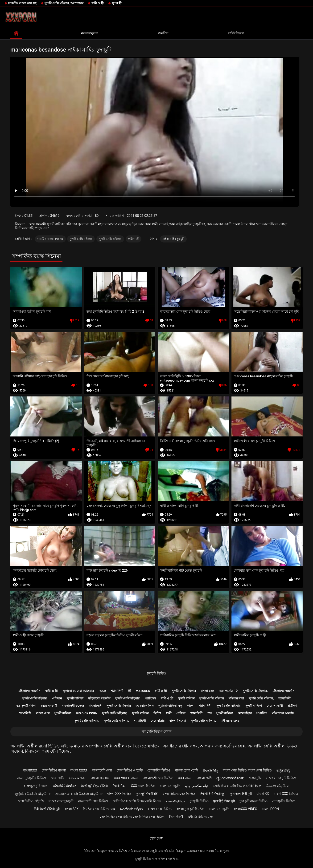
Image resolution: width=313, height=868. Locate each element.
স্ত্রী (130, 691)
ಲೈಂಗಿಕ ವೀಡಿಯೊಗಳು (230, 778)
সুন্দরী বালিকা (75, 698)
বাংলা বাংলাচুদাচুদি (61, 801)
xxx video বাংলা (126, 778)
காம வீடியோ (175, 801)
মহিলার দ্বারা (236, 698)
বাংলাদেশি (95, 706)
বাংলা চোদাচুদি (170, 786)
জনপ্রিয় (163, 33)
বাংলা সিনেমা (178, 721)
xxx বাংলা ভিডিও (143, 786)
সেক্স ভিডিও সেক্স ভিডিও (179, 794)
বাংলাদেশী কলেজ (73, 706)
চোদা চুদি (255, 778)
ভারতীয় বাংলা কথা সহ (22, 3)
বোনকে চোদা (78, 778)
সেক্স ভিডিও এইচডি (130, 770)
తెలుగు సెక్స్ (210, 770)
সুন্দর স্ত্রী (117, 3)
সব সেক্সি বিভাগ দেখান (156, 731)
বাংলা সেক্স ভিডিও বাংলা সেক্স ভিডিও (247, 770)
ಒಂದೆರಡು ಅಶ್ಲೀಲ (132, 809)
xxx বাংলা (185, 778)
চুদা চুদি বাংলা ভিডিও (253, 801)
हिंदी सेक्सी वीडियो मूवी (47, 809)
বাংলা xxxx (79, 770)
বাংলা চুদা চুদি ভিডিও (190, 809)
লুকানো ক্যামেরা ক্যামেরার (78, 691)
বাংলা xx (263, 794)
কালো (191, 706)
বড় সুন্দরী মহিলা (26, 706)
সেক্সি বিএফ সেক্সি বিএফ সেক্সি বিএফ (237, 786)
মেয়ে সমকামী (49, 706)
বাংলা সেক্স (207, 691)
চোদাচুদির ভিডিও (159, 770)
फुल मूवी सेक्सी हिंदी (147, 794)
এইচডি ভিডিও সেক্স (201, 817)
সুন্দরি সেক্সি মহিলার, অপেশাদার (64, 3)
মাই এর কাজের (230, 721)
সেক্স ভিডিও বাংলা (54, 770)
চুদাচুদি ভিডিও (156, 673)
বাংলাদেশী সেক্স (102, 770)
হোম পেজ (156, 838)
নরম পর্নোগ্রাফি (229, 691)
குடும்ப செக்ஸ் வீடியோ (33, 794)
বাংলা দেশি (204, 778)
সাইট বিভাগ (236, 33)
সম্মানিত (262, 713)
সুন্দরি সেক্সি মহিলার (81, 239)
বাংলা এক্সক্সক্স (100, 778)
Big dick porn (87, 713)
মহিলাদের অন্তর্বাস (29, 691)
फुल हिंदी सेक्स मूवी (224, 801)
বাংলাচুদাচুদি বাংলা (36, 786)
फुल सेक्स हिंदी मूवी (241, 794)
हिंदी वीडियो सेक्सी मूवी (213, 794)
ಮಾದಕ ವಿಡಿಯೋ (65, 786)
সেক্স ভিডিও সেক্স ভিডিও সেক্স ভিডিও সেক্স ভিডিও (132, 817)
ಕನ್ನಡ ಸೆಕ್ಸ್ (283, 770)
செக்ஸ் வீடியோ (278, 786)
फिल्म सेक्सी (176, 817)
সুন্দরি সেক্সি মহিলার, (255, 691)
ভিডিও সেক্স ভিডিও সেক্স (99, 809)
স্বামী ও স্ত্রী (98, 3)
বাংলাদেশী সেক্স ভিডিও (158, 778)
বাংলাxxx (30, 770)
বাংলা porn (270, 809)
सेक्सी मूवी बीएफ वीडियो (94, 786)
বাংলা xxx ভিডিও (119, 794)
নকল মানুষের (90, 33)
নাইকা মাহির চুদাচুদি (173, 239)
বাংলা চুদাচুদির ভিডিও (31, 778)
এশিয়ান (57, 698)
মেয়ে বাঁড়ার (245, 713)
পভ (209, 713)
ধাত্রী (169, 713)
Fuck (102, 691)
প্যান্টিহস (150, 698)
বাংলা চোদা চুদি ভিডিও (281, 778)
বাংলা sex (72, 809)
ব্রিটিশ (157, 713)
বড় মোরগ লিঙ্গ (145, 706)
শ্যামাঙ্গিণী (117, 691)
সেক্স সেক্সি (57, 778)
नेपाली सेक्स (119, 786)
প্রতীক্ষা (292, 706)
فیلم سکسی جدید (196, 786)
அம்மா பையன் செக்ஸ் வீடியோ (78, 794)
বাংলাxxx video (245, 809)
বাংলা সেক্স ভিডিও (160, 809)
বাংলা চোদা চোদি (187, 770)
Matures (143, 691)
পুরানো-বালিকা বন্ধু (170, 706)
